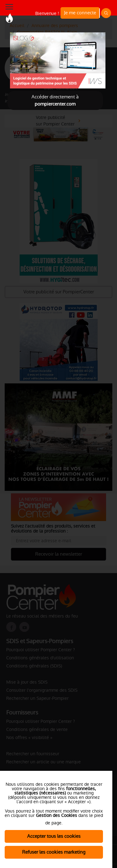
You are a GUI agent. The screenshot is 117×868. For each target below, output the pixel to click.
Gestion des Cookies (56, 815)
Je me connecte (80, 13)
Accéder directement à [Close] (55, 100)
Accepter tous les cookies (54, 836)
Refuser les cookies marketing (54, 852)
